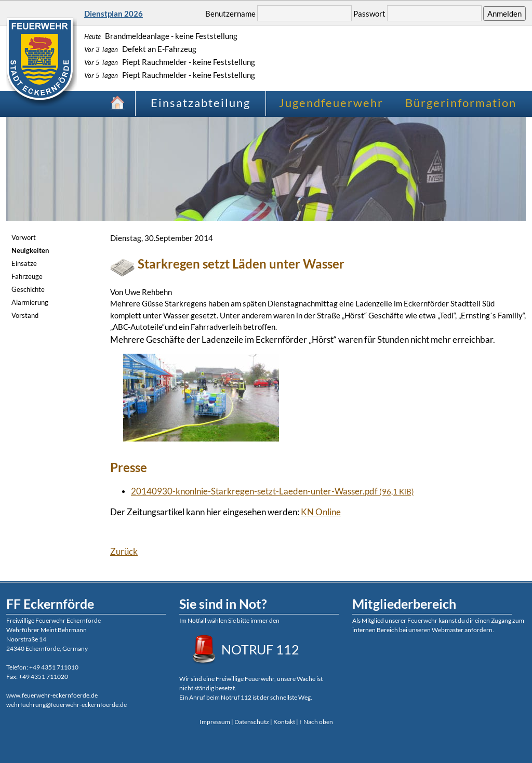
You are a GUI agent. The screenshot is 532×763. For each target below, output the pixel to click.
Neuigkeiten (30, 250)
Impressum (215, 722)
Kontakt (284, 722)
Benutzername (230, 14)
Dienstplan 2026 (114, 14)
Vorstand (25, 315)
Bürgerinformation (461, 103)
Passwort (369, 14)
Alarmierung (30, 302)
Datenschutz (252, 722)
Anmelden (504, 14)
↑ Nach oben (316, 722)
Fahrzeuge (27, 276)
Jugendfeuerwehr (331, 103)
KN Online (321, 512)
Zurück (124, 551)
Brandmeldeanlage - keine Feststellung (161, 36)
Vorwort (24, 237)
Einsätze (24, 263)
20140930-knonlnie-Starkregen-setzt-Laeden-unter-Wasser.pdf (272, 491)
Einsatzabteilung (201, 103)
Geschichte (28, 289)
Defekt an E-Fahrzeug (140, 49)
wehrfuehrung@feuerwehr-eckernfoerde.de (66, 705)
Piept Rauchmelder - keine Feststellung (170, 62)
